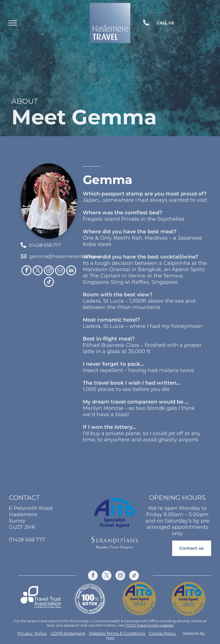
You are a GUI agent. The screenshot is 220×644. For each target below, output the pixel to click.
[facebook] (26, 271)
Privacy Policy (32, 633)
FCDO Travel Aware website (149, 625)
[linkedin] (71, 271)
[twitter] (38, 271)
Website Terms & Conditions (117, 633)
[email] (60, 271)
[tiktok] (49, 283)
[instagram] (49, 271)
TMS (110, 639)
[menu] (13, 23)
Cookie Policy (162, 633)
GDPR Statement (68, 633)
